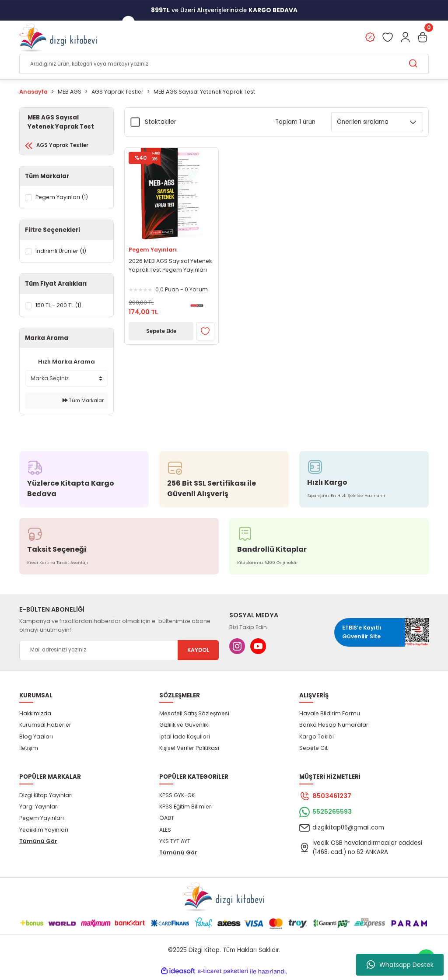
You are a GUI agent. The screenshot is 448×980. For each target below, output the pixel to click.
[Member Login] (405, 38)
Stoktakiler (161, 122)
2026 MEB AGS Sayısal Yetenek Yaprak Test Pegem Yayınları (170, 266)
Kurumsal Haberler (45, 727)
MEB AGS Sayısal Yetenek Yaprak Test (204, 92)
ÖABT (167, 821)
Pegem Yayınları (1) (63, 199)
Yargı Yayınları (39, 809)
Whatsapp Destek (400, 965)
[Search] (224, 64)
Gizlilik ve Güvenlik (184, 727)
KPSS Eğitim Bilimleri (186, 809)
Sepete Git (313, 750)
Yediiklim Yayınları (44, 832)
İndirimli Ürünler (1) (62, 254)
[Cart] (423, 38)
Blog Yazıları (36, 739)
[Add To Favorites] (205, 332)
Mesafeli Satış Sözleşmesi (194, 716)
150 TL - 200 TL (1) (61, 307)
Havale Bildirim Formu (330, 716)
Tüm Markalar (83, 403)
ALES (165, 832)
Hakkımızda (35, 716)
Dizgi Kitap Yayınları (46, 797)
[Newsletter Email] (119, 652)
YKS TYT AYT (175, 843)
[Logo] (58, 38)
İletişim (29, 750)
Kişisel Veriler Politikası (189, 750)
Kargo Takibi (317, 739)
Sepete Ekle (161, 331)
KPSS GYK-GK (177, 797)
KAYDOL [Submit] (198, 652)
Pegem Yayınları (153, 250)
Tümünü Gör (38, 843)
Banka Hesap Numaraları (334, 727)
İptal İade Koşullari (185, 739)
